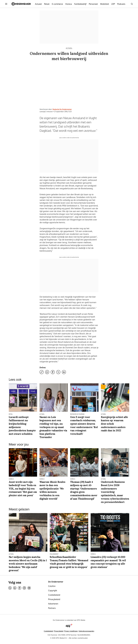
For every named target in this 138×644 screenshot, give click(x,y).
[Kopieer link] (42, 372)
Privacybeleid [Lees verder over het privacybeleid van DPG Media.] (59, 631)
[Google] (10, 588)
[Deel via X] (58, 372)
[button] (71, 631)
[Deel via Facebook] (53, 372)
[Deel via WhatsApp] (47, 372)
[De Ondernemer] (21, 4)
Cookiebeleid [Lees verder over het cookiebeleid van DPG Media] (48, 631)
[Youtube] (29, 588)
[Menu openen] (6, 4)
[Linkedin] (15, 588)
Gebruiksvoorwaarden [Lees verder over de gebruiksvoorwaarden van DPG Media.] (86, 631)
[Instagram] (24, 588)
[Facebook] (20, 588)
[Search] (132, 4)
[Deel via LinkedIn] (64, 372)
